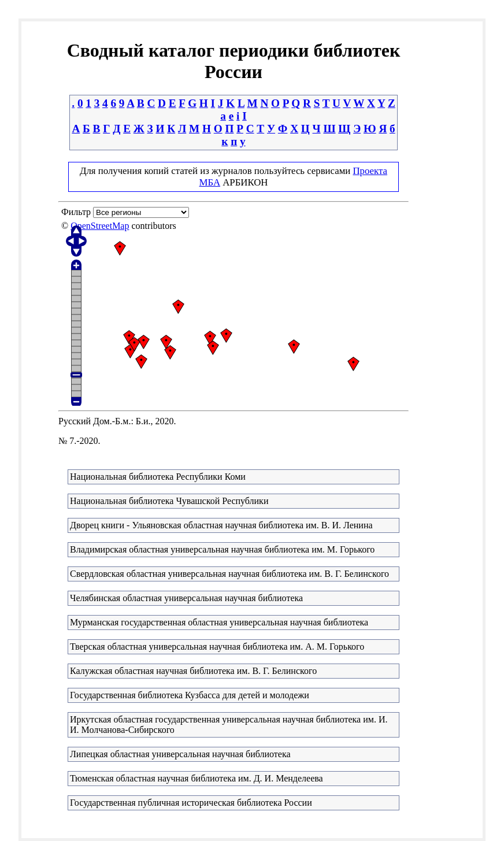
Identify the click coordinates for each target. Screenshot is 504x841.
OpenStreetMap (100, 226)
